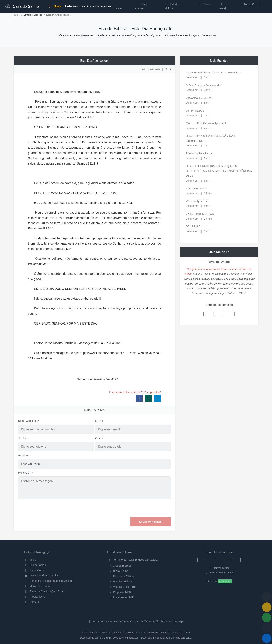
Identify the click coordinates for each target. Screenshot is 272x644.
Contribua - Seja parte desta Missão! (48, 581)
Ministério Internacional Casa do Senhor (102, 633)
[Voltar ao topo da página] (267, 597)
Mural (222, 7)
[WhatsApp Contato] (232, 560)
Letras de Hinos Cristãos (41, 576)
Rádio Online (34, 570)
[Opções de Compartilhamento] (267, 618)
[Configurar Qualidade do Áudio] (267, 628)
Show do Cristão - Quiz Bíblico (45, 591)
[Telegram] (241, 560)
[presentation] (142, 508)
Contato (31, 602)
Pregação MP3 (122, 592)
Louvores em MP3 (124, 597)
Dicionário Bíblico (123, 576)
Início (17, 15)
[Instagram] (206, 560)
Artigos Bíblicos (122, 566)
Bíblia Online (141, 6)
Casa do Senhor (22, 6)
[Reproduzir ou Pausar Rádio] (267, 638)
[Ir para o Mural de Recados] (267, 607)
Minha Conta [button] (249, 4)
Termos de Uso (219, 568)
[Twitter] (215, 560)
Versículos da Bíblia (125, 587)
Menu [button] (204, 4)
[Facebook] (197, 560)
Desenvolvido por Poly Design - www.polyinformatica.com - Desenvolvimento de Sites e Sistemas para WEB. (136, 638)
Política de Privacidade (219, 572)
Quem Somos (35, 565)
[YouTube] (224, 560)
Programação (35, 597)
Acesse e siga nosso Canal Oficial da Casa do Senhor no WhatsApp (136, 621)
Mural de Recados (37, 586)
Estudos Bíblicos (172, 6)
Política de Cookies (180, 633)
